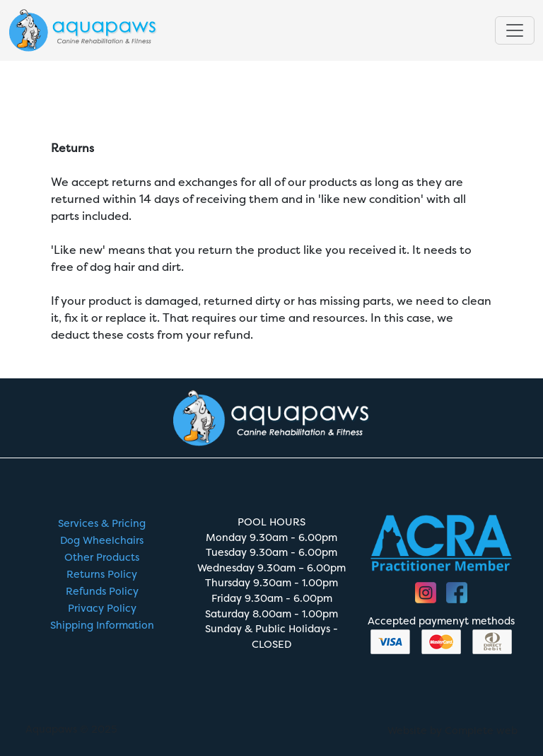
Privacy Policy (102, 609)
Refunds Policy (102, 592)
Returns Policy (102, 575)
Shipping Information (102, 626)
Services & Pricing (102, 524)
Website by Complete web (452, 731)
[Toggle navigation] (515, 32)
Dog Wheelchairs (102, 541)
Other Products (102, 558)
